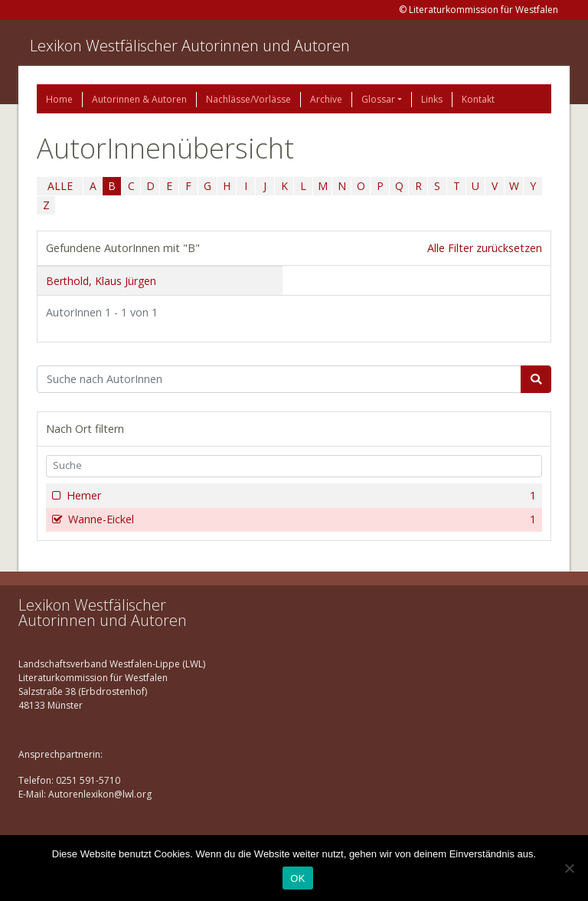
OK (297, 878)
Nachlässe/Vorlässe (248, 99)
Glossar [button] (378, 99)
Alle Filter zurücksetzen (485, 248)
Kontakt (478, 99)
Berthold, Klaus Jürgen (101, 281)
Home (59, 99)
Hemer (300, 496)
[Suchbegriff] (279, 379)
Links (432, 99)
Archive (326, 99)
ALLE (60, 186)
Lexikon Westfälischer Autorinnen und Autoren (190, 46)
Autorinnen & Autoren (139, 99)
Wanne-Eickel (301, 519)
